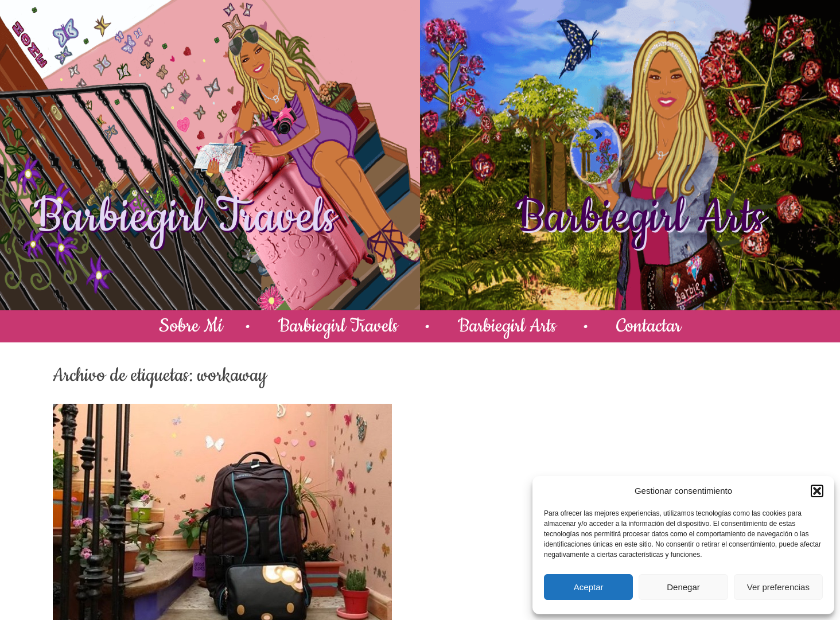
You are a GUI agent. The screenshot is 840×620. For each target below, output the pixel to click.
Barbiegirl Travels (185, 217)
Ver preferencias (778, 587)
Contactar (649, 326)
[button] (817, 491)
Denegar (683, 587)
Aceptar (589, 587)
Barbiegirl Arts (640, 217)
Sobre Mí (191, 326)
